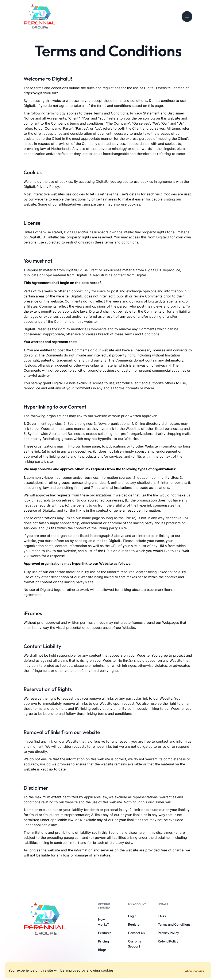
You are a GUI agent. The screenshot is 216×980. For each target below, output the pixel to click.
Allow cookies (195, 971)
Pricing (103, 941)
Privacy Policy (168, 933)
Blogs (102, 950)
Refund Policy (168, 941)
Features (105, 933)
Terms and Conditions (174, 924)
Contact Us (136, 933)
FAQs (162, 916)
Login (132, 916)
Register (134, 924)
